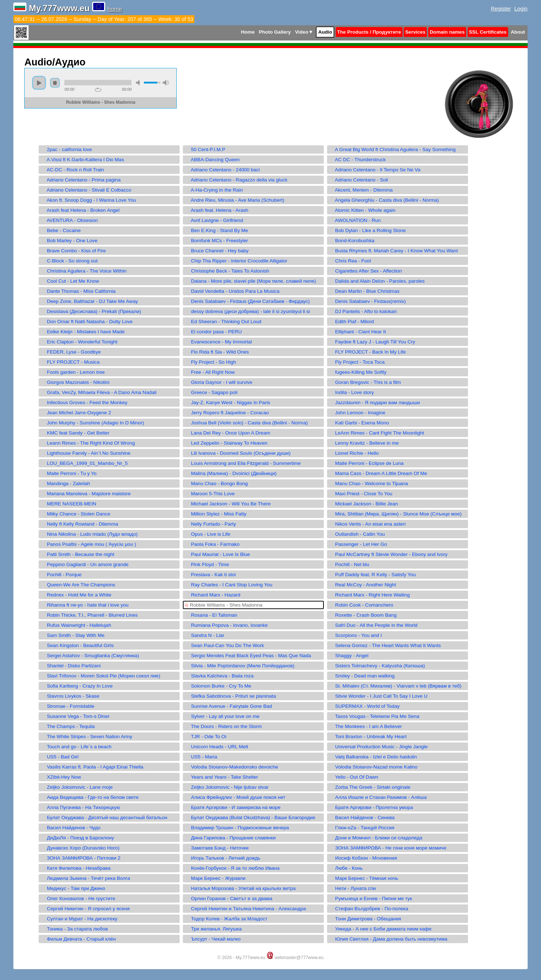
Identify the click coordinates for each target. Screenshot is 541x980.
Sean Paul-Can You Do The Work (224, 645)
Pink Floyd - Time (207, 564)
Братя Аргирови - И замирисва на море (233, 807)
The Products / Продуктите (369, 32)
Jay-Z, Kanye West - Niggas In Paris (227, 403)
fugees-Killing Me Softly (358, 372)
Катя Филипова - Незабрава (75, 868)
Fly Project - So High (210, 362)
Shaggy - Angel (349, 656)
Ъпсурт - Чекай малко (213, 939)
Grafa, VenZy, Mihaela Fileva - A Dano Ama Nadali (98, 392)
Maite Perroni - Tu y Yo (68, 473)
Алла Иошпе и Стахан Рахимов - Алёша (378, 797)
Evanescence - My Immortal (218, 342)
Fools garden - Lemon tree (72, 372)
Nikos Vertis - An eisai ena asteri (367, 524)
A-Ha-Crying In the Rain (214, 190)
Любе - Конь (346, 868)
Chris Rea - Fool (350, 261)
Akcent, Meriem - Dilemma (361, 190)
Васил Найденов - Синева (362, 818)
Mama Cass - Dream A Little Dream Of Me (378, 473)
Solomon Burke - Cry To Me (218, 686)
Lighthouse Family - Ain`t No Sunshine (85, 453)
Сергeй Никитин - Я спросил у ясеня (85, 909)
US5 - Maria (201, 757)
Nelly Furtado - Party (210, 524)
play (39, 83)
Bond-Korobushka (352, 241)
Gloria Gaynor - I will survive (218, 382)
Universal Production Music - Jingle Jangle (378, 747)
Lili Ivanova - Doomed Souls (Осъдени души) (238, 453)
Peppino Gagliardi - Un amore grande (84, 564)
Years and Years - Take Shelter (221, 777)
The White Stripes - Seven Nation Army (86, 737)
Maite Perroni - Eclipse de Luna (366, 463)
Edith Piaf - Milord (351, 322)
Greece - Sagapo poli (211, 392)
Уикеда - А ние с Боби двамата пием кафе (380, 929)
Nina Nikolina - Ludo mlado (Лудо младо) (89, 534)
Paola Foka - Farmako (212, 544)
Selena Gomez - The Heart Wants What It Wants (385, 645)
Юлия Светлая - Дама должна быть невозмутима (388, 939)
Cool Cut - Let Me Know (70, 281)
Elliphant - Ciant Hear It (357, 332)
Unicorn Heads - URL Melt (216, 747)
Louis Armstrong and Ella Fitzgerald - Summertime (243, 463)
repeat (98, 90)
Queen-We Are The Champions (78, 585)
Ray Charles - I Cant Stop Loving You (228, 585)
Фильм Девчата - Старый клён (78, 939)
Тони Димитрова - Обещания (365, 919)
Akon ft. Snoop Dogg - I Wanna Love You (88, 200)
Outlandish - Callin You (357, 534)
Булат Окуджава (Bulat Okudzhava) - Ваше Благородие (250, 818)
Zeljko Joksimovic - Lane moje (76, 787)
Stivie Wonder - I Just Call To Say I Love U (378, 696)
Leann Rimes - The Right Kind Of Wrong (88, 443)
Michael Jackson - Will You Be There (228, 504)
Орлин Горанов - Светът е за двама (228, 898)
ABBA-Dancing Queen (212, 160)
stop (55, 83)
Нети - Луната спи (352, 888)
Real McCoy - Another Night (362, 585)
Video (304, 32)
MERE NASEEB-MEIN (68, 504)
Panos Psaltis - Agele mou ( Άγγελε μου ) (88, 544)
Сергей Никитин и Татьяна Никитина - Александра (245, 909)
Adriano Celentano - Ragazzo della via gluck (236, 180)
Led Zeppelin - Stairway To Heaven (226, 443)
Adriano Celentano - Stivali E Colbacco (86, 190)
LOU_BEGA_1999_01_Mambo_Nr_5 (84, 463)
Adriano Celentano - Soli (358, 180)
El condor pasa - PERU (213, 332)
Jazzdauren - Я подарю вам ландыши (374, 403)
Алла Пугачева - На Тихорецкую (80, 807)
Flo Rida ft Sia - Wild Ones (217, 352)
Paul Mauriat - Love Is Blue (217, 554)
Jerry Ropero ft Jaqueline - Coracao (227, 413)
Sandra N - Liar (204, 635)
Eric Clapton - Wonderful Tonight (79, 342)
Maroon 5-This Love (210, 494)
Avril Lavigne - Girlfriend (214, 220)
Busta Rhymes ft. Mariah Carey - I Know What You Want (393, 251)
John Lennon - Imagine (357, 413)
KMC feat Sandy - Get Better (75, 433)
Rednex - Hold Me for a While (76, 595)
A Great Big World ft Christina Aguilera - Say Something (392, 149)
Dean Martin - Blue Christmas (364, 291)
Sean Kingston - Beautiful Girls (77, 645)
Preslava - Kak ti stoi (210, 575)
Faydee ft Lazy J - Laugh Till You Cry (372, 342)
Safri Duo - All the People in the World (373, 625)
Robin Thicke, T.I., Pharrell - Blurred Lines (89, 615)
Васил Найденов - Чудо (70, 828)
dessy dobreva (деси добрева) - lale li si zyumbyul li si (247, 311)
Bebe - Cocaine (61, 230)
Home (248, 32)
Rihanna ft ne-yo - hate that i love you (84, 605)
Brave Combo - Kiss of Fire (73, 251)
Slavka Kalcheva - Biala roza (219, 676)
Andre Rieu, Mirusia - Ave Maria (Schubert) (234, 200)
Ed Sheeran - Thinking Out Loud (223, 322)
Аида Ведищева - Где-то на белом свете (89, 797)
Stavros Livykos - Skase (70, 696)
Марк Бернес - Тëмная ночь (364, 878)
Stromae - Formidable (67, 706)
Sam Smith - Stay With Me (72, 635)
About (518, 32)
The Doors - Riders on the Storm (223, 726)
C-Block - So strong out (69, 261)
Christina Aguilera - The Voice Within (83, 271)
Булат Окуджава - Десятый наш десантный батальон (104, 818)
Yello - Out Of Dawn (354, 777)
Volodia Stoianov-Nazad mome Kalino (373, 767)
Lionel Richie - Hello (354, 453)
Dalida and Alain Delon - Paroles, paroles (377, 281)
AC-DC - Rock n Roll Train (72, 170)
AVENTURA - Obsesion (69, 220)
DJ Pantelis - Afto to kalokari (363, 311)
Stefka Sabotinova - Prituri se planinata (230, 696)
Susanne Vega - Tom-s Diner (75, 716)
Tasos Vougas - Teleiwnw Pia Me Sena (374, 716)
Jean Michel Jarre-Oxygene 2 (76, 413)
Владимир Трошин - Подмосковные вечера (237, 828)
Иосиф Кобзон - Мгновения (363, 858)
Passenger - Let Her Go (358, 544)
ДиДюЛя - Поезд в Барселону (77, 838)
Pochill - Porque (61, 575)
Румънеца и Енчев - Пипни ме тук (370, 898)
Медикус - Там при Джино (73, 888)
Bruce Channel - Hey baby (217, 251)
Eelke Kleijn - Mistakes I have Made (83, 332)
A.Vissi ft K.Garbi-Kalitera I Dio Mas (82, 160)
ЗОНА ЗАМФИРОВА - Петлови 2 (80, 858)
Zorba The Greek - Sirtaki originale (370, 787)
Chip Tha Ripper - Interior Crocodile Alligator (236, 261)
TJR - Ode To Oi (205, 737)
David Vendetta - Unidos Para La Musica (232, 291)
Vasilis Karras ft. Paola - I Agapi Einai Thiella (92, 767)
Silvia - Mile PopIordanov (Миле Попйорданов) (239, 666)
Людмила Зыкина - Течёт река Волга (85, 878)
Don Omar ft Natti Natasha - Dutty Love (86, 322)
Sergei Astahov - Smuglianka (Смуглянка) (90, 656)
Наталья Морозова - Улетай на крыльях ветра (240, 888)
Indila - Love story (351, 392)
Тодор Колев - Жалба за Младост (226, 919)
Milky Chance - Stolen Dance (75, 514)
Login (521, 8)
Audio (325, 32)
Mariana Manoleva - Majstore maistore (85, 494)
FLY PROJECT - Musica (70, 362)
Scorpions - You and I (355, 635)
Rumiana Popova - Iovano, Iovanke (226, 625)
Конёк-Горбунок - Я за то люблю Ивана (232, 868)
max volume (166, 83)
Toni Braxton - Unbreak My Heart (368, 737)
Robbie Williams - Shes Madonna (224, 605)
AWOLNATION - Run (355, 220)
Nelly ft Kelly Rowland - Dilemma (79, 524)
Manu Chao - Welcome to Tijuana (368, 483)
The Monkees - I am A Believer (365, 726)
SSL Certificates (488, 32)
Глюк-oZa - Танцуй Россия (362, 828)
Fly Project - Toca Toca (357, 362)
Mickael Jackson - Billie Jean (363, 504)
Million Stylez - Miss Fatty (216, 514)
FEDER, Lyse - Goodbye (70, 352)
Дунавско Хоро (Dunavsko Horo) (80, 848)
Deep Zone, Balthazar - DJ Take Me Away (89, 301)
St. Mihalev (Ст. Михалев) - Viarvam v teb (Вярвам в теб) (395, 686)
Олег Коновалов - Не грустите (78, 898)
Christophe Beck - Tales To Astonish (227, 271)
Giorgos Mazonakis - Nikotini (75, 382)
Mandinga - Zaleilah (65, 483)
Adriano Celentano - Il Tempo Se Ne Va (375, 170)
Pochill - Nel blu (349, 564)
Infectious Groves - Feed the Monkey (84, 403)
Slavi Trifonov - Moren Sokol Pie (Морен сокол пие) (100, 676)
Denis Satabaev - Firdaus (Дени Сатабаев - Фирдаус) (247, 301)
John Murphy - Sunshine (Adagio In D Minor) (92, 423)
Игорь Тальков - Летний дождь (222, 858)
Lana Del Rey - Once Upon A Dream (227, 433)
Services (415, 32)
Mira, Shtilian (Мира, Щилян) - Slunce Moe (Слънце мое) (395, 514)
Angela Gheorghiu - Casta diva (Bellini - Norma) (384, 200)
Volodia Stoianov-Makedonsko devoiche (231, 767)
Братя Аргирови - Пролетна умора (371, 807)
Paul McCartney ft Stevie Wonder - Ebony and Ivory (388, 554)
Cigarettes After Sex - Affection (365, 271)
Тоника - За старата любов (74, 929)
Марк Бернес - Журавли (215, 878)
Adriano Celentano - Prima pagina (80, 180)
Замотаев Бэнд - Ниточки (217, 848)
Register (501, 8)
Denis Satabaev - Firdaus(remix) (367, 301)
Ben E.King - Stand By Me (216, 230)
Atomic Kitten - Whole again (362, 210)
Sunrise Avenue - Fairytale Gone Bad (228, 706)
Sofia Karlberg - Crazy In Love (76, 686)
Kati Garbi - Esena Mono (359, 423)
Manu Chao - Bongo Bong (216, 483)
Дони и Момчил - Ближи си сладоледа (376, 838)
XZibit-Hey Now (61, 777)
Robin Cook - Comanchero (361, 605)
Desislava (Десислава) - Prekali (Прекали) (91, 311)
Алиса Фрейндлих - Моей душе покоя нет (235, 797)
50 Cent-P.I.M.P (205, 149)
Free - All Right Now (210, 372)
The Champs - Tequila (68, 726)
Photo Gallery (275, 32)
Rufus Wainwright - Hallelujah (76, 625)
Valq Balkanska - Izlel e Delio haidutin (373, 757)
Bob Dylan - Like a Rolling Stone (367, 230)
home (115, 9)
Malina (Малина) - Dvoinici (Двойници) (231, 473)
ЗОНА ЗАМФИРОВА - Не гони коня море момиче (388, 848)
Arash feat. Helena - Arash (216, 210)
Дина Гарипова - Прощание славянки (230, 838)
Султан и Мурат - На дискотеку (79, 919)
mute (139, 83)
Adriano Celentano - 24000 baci (222, 170)
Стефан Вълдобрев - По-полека (369, 909)
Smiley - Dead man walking (362, 676)
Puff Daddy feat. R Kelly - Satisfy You (372, 575)
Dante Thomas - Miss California (78, 291)
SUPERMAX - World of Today (364, 706)
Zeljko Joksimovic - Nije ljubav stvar (227, 787)
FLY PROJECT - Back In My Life (367, 352)
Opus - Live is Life (207, 534)
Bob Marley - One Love (69, 241)
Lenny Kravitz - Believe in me (364, 443)
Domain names (447, 32)
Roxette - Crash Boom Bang (363, 615)
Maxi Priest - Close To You (361, 494)
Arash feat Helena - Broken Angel (80, 210)
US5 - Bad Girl (59, 757)
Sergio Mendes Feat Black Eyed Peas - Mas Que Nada (248, 656)
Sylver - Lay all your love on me (222, 716)
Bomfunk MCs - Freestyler (216, 241)
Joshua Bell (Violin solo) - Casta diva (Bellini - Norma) (246, 423)
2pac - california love (66, 149)
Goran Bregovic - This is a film (365, 382)
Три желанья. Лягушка (213, 929)
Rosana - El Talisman (211, 615)
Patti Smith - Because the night (77, 554)
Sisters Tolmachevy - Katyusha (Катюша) (377, 666)
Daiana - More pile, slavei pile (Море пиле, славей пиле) (250, 281)
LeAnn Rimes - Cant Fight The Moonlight (376, 433)
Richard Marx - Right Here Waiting (369, 595)
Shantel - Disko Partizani (70, 666)
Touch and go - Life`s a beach (76, 747)
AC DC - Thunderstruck (357, 160)
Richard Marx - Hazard (212, 595)
